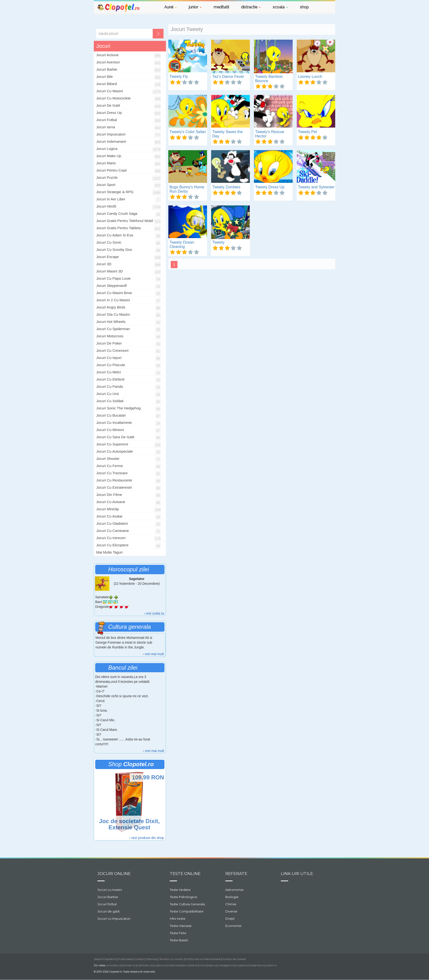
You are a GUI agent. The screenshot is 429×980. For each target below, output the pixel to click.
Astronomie (234, 890)
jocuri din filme (109, 495)
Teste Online (185, 874)
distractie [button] (251, 7)
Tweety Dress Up (270, 187)
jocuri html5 (106, 206)
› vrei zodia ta (154, 613)
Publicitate (125, 959)
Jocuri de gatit (109, 911)
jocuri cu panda (110, 386)
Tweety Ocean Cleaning (182, 244)
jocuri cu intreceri (111, 538)
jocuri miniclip (107, 509)
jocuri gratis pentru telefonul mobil (125, 221)
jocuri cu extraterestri (114, 487)
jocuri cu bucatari (111, 415)
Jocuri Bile (104, 77)
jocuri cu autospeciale (115, 451)
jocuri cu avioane (111, 502)
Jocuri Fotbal (107, 120)
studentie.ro (257, 965)
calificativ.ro (145, 965)
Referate (236, 874)
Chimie (231, 904)
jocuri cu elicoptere (112, 545)
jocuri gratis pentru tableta (118, 228)
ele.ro (194, 965)
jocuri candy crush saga (117, 213)
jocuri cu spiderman (113, 329)
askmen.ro (129, 965)
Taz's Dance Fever (228, 77)
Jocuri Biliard (107, 84)
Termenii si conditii (171, 959)
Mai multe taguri (109, 552)
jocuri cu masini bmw (114, 293)
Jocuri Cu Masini (110, 91)
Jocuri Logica (107, 149)
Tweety (218, 242)
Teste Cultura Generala (187, 904)
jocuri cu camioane (113, 531)
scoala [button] (280, 7)
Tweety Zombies (226, 187)
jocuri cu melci (109, 372)
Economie (233, 926)
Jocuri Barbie (107, 69)
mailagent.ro (226, 965)
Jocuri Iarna (106, 127)
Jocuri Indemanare (111, 141)
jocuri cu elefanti (110, 379)
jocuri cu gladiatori (112, 523)
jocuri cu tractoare (112, 473)
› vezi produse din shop (147, 838)
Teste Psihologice (183, 897)
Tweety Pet (307, 132)
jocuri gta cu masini (113, 314)
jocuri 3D (104, 264)
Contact (139, 959)
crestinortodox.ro (178, 965)
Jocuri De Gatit (108, 105)
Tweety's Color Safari (188, 132)
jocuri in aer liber (111, 199)
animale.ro (113, 965)
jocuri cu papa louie (113, 278)
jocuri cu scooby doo (114, 250)
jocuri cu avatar (109, 516)
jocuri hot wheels (111, 322)
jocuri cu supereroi (112, 444)
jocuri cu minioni (110, 430)
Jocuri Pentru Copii (111, 170)
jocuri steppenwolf (111, 286)
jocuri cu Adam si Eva (115, 235)
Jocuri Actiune (107, 55)
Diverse (231, 911)
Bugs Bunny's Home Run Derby (187, 189)
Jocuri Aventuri (108, 62)
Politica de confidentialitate (203, 959)
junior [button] (195, 7)
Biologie (232, 897)
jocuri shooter (108, 459)
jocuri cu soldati (110, 401)
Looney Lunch (310, 77)
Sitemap (151, 959)
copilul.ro (160, 965)
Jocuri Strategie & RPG (115, 192)
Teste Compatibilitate (187, 911)
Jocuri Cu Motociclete (113, 98)
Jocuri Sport (106, 185)
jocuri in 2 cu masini (113, 300)
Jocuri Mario (106, 163)
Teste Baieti (179, 940)
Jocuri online (114, 874)
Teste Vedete (180, 890)
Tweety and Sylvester (316, 187)
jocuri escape (107, 257)
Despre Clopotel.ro (105, 959)
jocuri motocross (110, 336)
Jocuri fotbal (107, 904)
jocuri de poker (109, 343)
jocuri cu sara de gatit (115, 437)
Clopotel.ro (119, 8)
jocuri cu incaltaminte (114, 422)
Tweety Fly (179, 77)
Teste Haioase (181, 926)
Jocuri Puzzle (107, 177)
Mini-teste (178, 918)
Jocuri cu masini (110, 890)
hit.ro (203, 965)
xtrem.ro (271, 965)
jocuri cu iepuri (109, 358)
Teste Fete (178, 933)
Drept (230, 918)
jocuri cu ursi (107, 394)
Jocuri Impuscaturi (111, 134)
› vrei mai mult (153, 654)
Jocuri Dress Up (109, 113)
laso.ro (212, 965)
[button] (323, 8)
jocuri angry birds (111, 307)
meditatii (221, 7)
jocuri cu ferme (110, 466)
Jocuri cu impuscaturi (114, 918)
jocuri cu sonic (109, 242)
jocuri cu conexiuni (112, 350)
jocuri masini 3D (110, 271)
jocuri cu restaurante (114, 480)
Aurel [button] (170, 7)
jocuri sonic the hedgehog (118, 408)
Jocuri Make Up (109, 156)
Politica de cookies (234, 959)
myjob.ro (242, 965)
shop (304, 7)
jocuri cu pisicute (111, 365)
